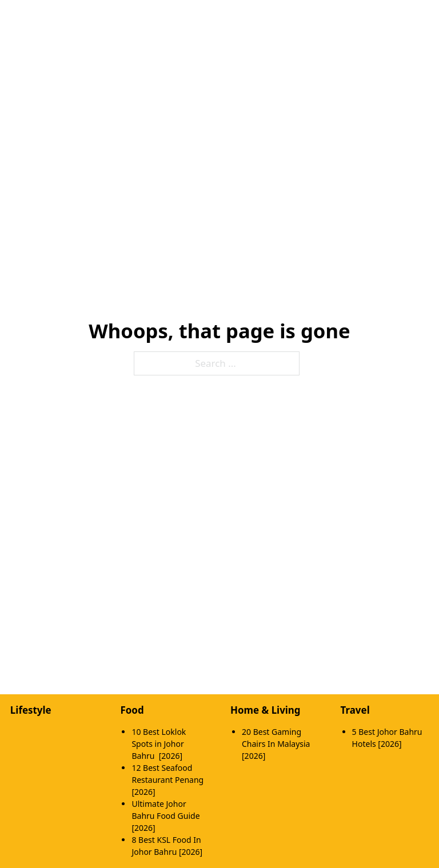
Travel (355, 710)
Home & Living (266, 710)
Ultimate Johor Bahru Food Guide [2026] (165, 816)
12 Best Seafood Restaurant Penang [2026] (167, 780)
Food (132, 710)
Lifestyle (31, 710)
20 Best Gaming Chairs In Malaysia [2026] (276, 744)
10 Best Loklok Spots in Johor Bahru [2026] (159, 744)
